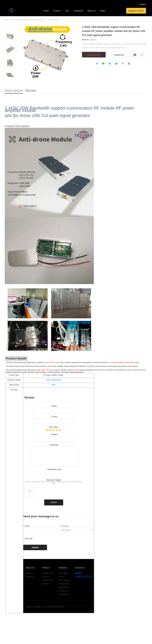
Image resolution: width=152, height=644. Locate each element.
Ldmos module (39, 20)
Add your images (54, 482)
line (104, 64)
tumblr (129, 64)
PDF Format (135, 55)
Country (64, 526)
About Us (92, 11)
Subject (54, 435)
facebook (97, 64)
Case (67, 11)
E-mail (54, 417)
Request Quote (136, 11)
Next (10, 80)
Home (46, 11)
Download (78, 11)
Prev (10, 28)
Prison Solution (64, 580)
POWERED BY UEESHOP (76, 607)
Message (54, 445)
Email (26, 526)
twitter (110, 64)
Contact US (30, 577)
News (103, 11)
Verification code (54, 470)
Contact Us (119, 55)
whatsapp (117, 64)
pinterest (123, 64)
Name (54, 406)
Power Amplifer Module (20, 20)
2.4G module (53, 20)
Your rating (54, 427)
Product (57, 11)
